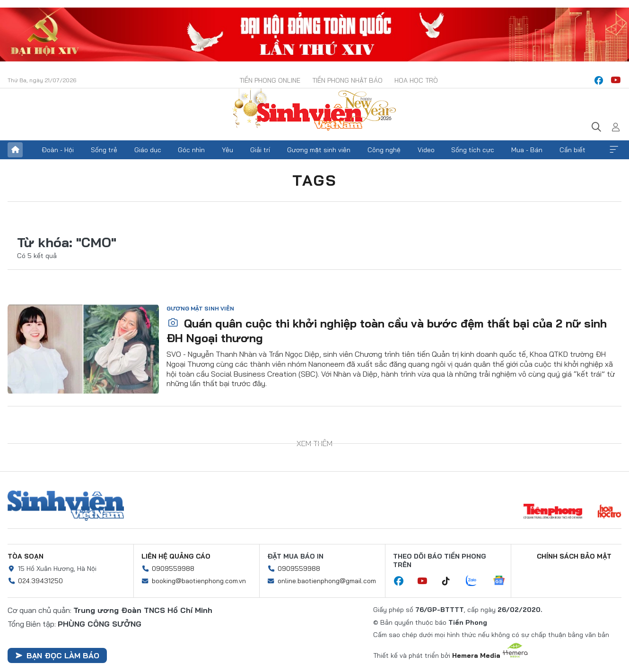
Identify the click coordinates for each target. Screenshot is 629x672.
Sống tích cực (473, 150)
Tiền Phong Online (270, 80)
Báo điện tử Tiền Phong (314, 111)
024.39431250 (40, 581)
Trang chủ (15, 150)
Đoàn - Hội (58, 150)
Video (426, 150)
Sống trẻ (104, 150)
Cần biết (572, 150)
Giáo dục (148, 150)
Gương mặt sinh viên (319, 150)
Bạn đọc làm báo (57, 655)
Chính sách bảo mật (574, 556)
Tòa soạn (26, 556)
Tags (314, 180)
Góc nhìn (191, 150)
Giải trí (260, 150)
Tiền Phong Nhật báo (347, 80)
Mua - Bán (527, 150)
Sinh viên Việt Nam (66, 506)
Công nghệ (384, 150)
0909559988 (173, 569)
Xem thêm (614, 150)
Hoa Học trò (416, 80)
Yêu (227, 150)
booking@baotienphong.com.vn (199, 581)
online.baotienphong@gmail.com (327, 581)
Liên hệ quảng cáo (176, 556)
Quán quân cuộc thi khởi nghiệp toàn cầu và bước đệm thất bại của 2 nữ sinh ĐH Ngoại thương (387, 331)
